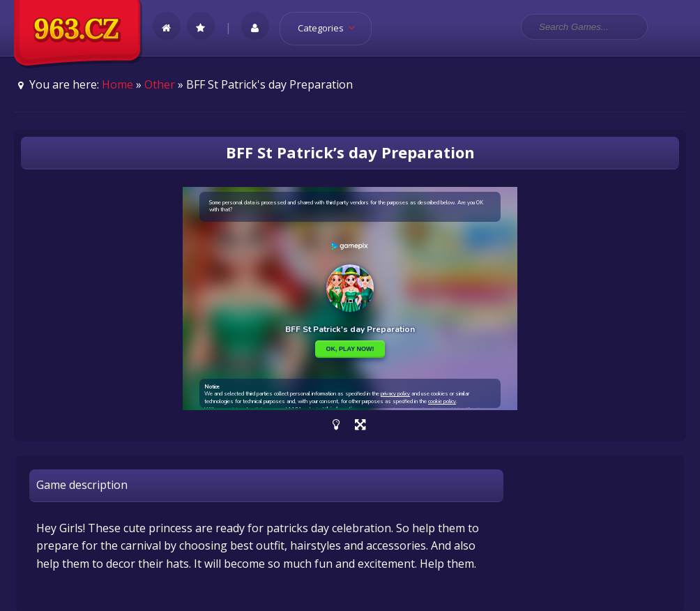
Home (117, 84)
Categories (331, 28)
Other (160, 84)
